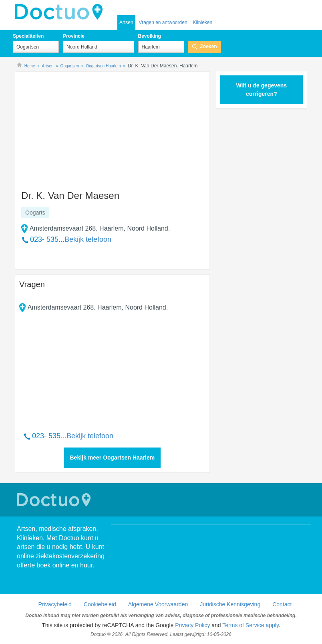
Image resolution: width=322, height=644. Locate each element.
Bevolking (150, 36)
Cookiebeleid (100, 604)
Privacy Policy (192, 625)
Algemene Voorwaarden (158, 604)
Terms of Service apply (251, 625)
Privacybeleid (55, 604)
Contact (282, 604)
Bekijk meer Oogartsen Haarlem (113, 458)
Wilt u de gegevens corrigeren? (261, 90)
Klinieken (202, 22)
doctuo (61, 12)
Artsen (126, 22)
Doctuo (55, 500)
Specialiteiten (28, 36)
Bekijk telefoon (88, 239)
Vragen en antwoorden (163, 22)
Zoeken (209, 47)
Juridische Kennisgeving (230, 604)
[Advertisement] (80, 127)
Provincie (74, 36)
